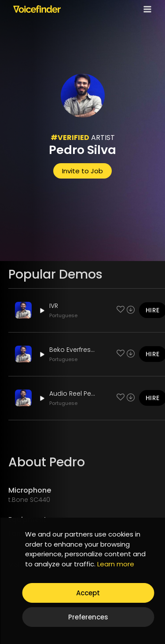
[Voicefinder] (37, 9)
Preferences (88, 617)
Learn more (116, 564)
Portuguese (63, 315)
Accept (88, 593)
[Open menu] (146, 9)
